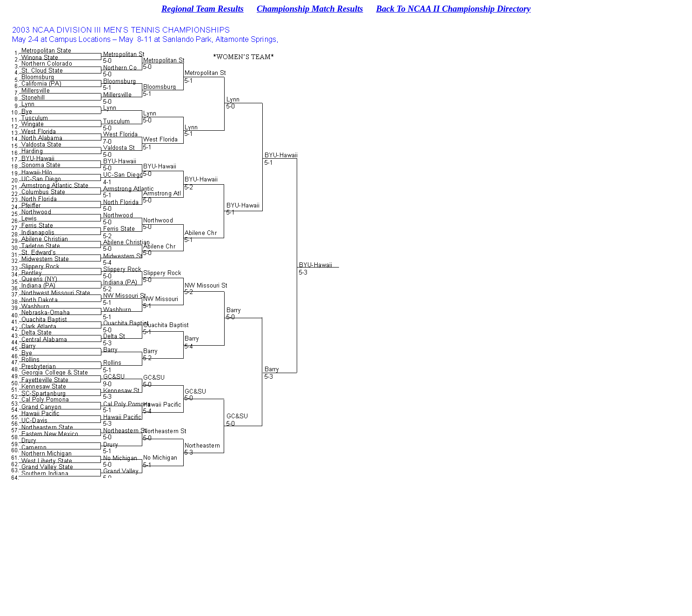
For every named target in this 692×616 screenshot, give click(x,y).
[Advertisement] (346, 551)
